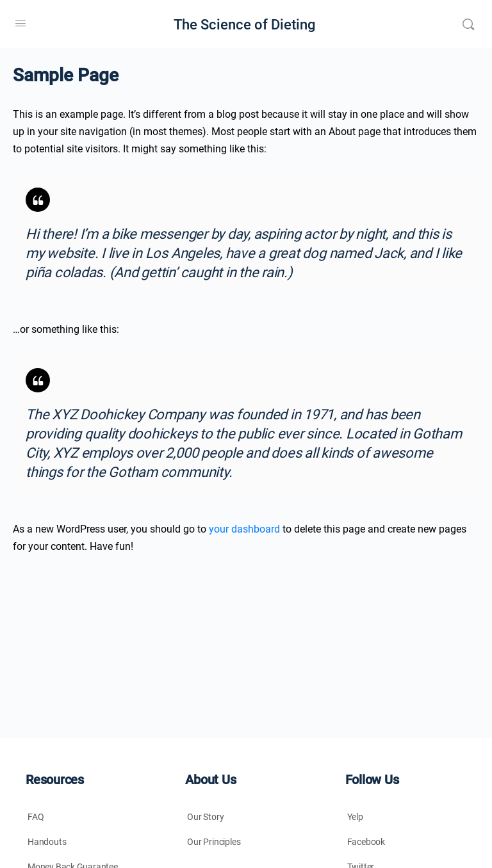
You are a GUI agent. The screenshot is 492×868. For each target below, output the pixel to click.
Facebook (366, 842)
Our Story (205, 817)
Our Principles (214, 842)
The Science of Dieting (244, 25)
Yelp (355, 817)
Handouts (47, 842)
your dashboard (244, 529)
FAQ (36, 817)
